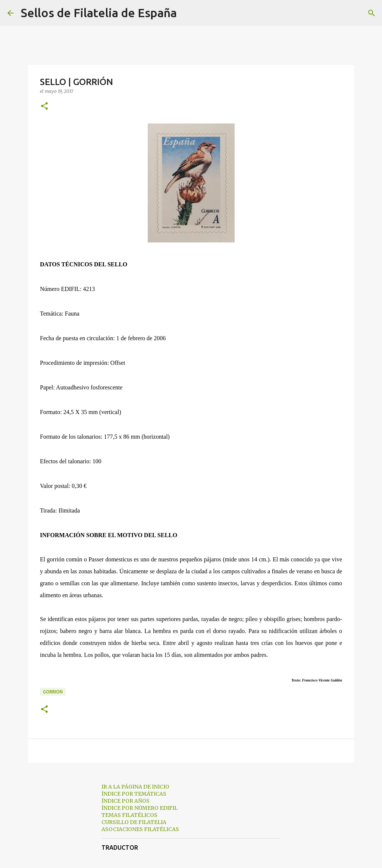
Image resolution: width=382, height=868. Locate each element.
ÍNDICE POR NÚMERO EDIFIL (140, 808)
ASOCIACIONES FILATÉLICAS (140, 829)
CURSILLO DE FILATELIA (134, 822)
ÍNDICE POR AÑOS (126, 801)
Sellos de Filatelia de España (99, 13)
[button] (44, 106)
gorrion (53, 692)
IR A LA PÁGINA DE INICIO (135, 787)
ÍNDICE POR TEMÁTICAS (134, 794)
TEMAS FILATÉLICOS (129, 815)
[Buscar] (187, 13)
